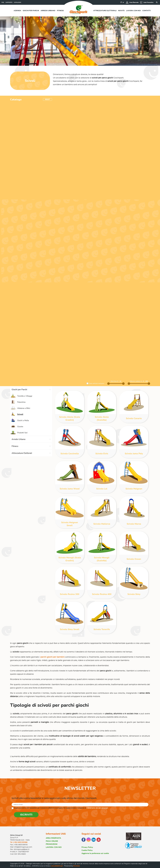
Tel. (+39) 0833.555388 (19, 842)
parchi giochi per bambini (52, 657)
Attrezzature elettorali (105, 11)
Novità (121, 11)
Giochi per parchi (31, 11)
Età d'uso (114, 381)
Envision (77, 866)
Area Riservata (132, 2)
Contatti (146, 11)
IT (121, 2)
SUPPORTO (9, 2)
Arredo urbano (48, 11)
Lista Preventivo (147, 2)
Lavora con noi (133, 11)
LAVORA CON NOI (54, 847)
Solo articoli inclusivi (97, 383)
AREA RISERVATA (53, 838)
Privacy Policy (87, 847)
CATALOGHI (17, 2)
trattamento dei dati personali (97, 808)
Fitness (60, 11)
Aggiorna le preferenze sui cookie (95, 853)
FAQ (3, 2)
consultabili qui (57, 866)
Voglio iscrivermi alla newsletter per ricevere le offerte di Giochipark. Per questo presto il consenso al (61, 808)
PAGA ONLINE (52, 841)
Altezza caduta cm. (136, 381)
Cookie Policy (87, 850)
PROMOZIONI (52, 844)
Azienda (17, 11)
